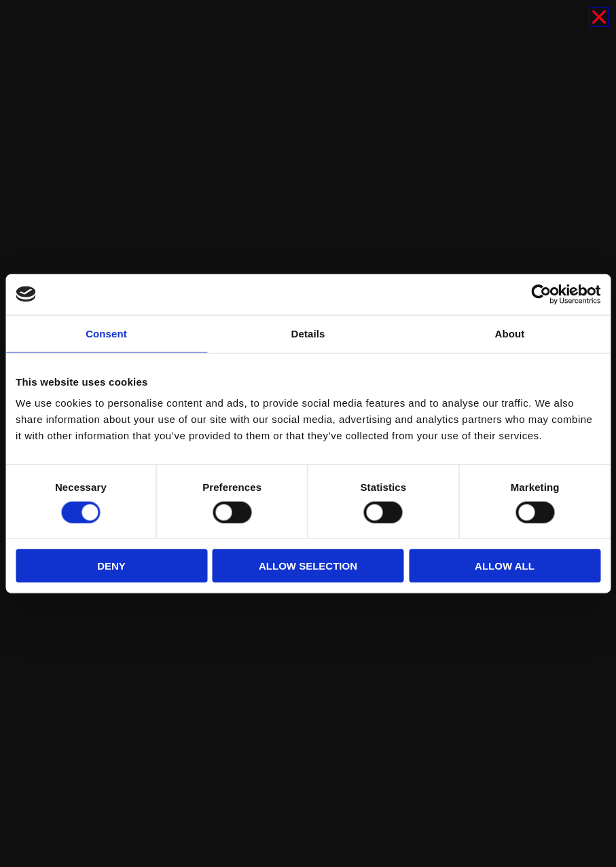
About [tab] (510, 333)
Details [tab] (308, 333)
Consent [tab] (106, 333)
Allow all (505, 566)
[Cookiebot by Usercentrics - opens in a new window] (541, 294)
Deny (111, 566)
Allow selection (308, 566)
